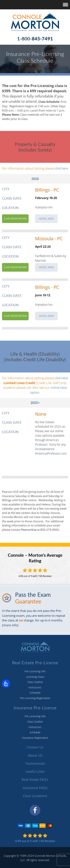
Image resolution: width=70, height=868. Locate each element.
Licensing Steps (35, 677)
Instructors (35, 687)
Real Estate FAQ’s (35, 780)
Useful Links (35, 771)
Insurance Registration (35, 738)
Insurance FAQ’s (35, 788)
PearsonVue (28, 530)
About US (35, 755)
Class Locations (35, 796)
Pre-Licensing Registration (35, 698)
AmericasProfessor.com (51, 453)
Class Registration (15, 219)
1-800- (35, 39)
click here (61, 168)
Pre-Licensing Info (35, 671)
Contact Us (35, 747)
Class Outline (35, 682)
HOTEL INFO (46, 219)
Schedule (35, 693)
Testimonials (35, 763)
